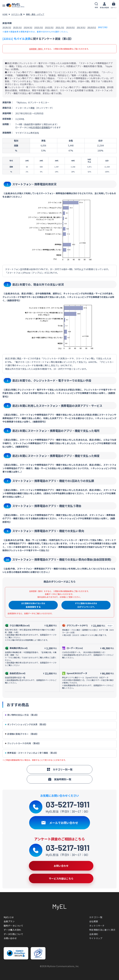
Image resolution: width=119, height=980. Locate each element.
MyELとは (9, 917)
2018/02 (92, 27)
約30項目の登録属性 (40, 127)
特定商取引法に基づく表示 (102, 930)
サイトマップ (96, 938)
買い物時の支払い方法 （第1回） (22, 715)
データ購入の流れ (12, 930)
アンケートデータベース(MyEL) (15, 5)
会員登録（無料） (37, 49)
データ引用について (13, 934)
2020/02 (70, 27)
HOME (5, 14)
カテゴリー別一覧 (60, 769)
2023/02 (39, 27)
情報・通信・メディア (35, 14)
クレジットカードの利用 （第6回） (23, 743)
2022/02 (49, 27)
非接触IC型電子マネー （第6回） (22, 734)
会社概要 (94, 921)
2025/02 (17, 27)
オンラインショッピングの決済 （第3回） (26, 724)
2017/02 (103, 27)
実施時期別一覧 (60, 779)
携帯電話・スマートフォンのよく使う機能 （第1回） (32, 753)
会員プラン (9, 921)
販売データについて (13, 926)
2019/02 (81, 27)
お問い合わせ (10, 938)
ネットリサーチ (97, 926)
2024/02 (28, 27)
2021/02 (60, 27)
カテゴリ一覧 (17, 14)
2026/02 (7, 27)
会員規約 (94, 934)
